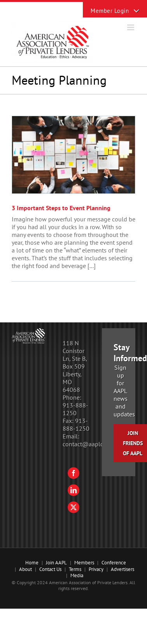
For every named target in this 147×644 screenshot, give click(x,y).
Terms (75, 569)
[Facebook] (73, 473)
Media (77, 575)
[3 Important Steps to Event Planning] (73, 155)
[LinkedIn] (73, 490)
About (25, 569)
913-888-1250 (75, 409)
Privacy (96, 569)
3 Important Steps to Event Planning (61, 208)
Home (32, 563)
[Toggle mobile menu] (131, 27)
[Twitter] (73, 507)
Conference (114, 563)
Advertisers (122, 569)
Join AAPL (56, 563)
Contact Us (50, 569)
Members (84, 563)
